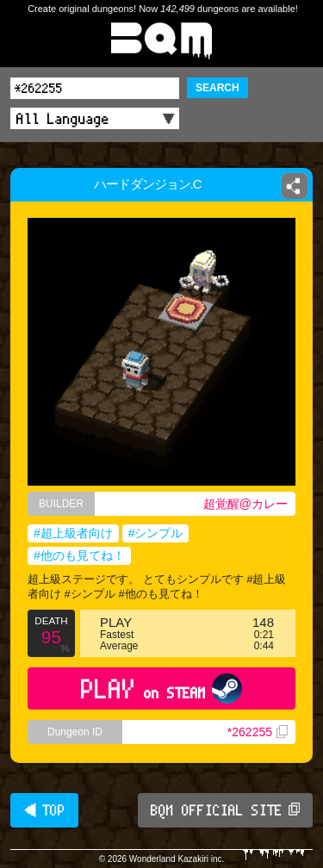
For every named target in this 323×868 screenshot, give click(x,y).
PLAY (161, 688)
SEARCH (217, 88)
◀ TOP (44, 810)
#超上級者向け (73, 533)
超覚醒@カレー (245, 504)
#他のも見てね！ (79, 555)
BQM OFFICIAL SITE (225, 810)
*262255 (258, 732)
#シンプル (156, 533)
